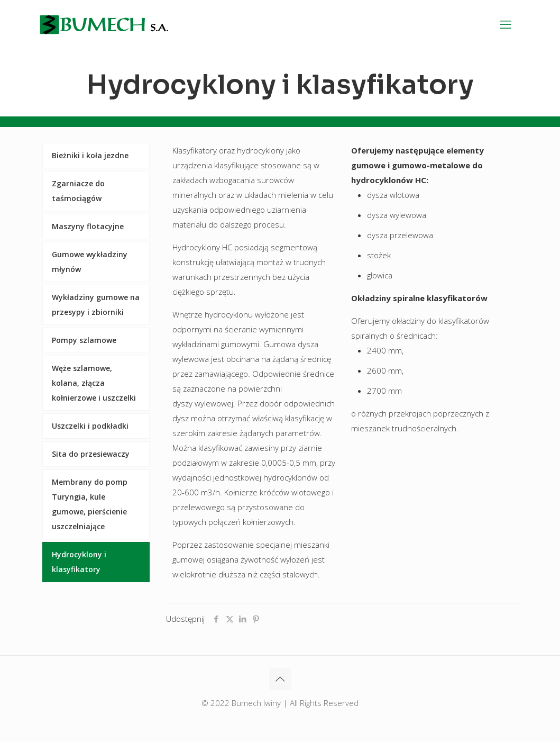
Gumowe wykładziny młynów (90, 262)
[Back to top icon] (280, 679)
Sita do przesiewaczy (91, 454)
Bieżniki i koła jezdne (90, 155)
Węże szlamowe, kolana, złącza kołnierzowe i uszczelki (94, 383)
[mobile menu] (506, 24)
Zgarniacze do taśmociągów (78, 191)
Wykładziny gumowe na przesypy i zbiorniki (96, 305)
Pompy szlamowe (84, 340)
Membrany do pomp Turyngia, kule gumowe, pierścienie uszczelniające (90, 504)
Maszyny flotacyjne (88, 226)
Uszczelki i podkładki (90, 426)
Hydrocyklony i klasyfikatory (79, 562)
